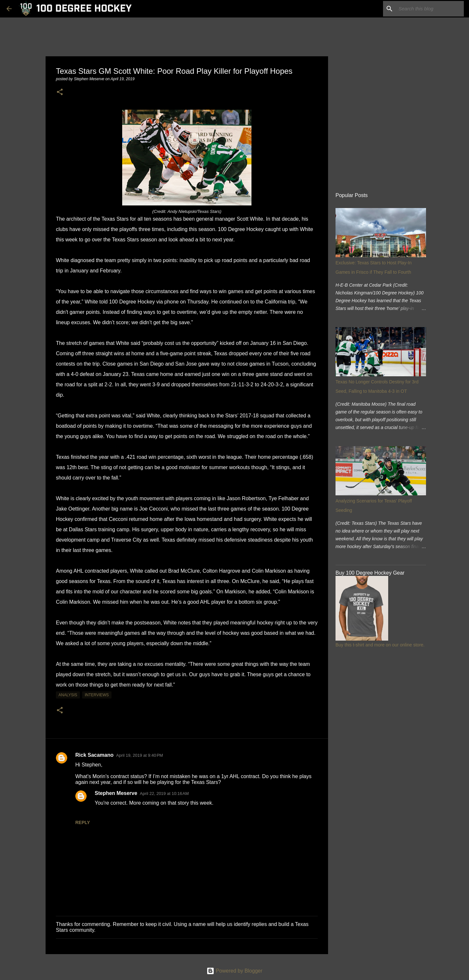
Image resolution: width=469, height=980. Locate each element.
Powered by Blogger (235, 971)
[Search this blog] (430, 9)
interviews (97, 695)
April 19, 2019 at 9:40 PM (139, 755)
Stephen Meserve (116, 793)
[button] (60, 92)
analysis (68, 695)
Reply (83, 822)
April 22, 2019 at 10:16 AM (164, 793)
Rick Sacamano (94, 755)
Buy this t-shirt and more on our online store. (380, 645)
